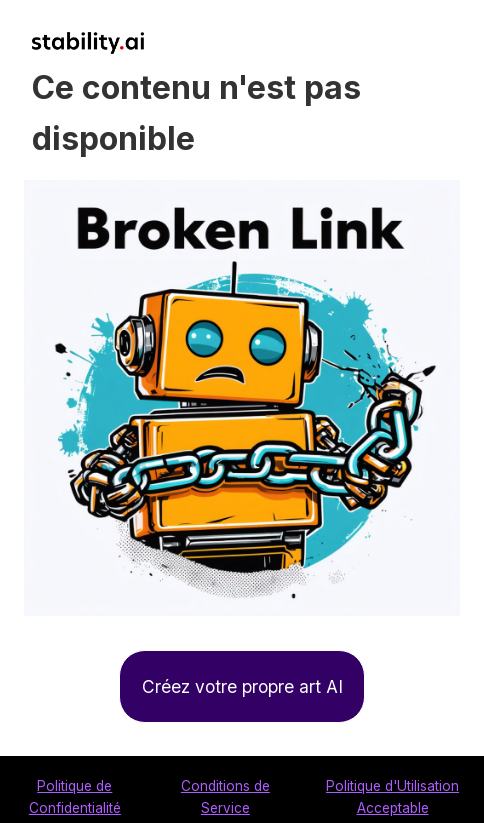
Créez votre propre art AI (242, 686)
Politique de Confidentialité (75, 797)
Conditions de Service (225, 797)
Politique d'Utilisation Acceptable (392, 797)
